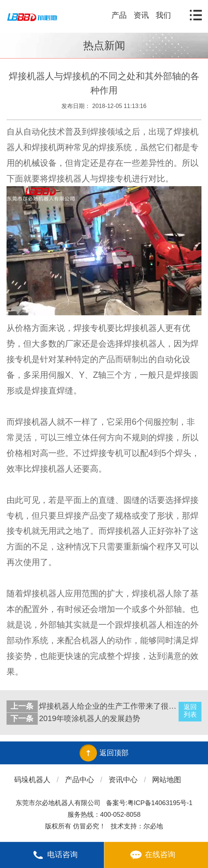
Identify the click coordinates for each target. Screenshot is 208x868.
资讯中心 (123, 780)
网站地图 (167, 780)
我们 (163, 15)
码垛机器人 (32, 780)
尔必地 (153, 826)
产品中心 (79, 780)
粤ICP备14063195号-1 (160, 803)
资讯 (141, 15)
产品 (119, 15)
